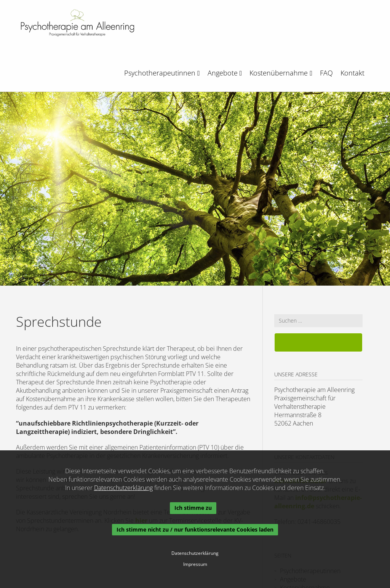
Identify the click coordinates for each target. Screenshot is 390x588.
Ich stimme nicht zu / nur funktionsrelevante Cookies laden (195, 529)
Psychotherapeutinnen (162, 73)
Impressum (195, 564)
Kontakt (352, 73)
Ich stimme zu (193, 508)
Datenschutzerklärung (123, 488)
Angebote (225, 73)
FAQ (326, 73)
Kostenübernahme (281, 73)
